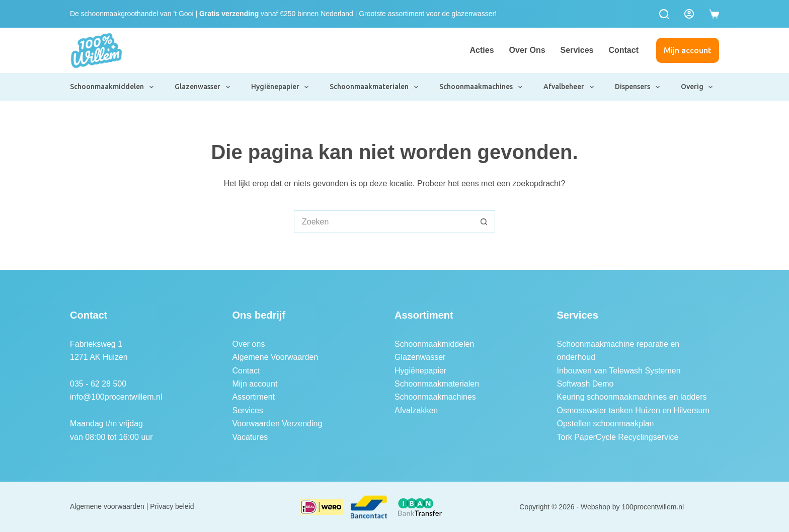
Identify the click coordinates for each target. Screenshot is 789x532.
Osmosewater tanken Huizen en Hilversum (633, 410)
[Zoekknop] (484, 222)
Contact (623, 50)
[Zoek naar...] (383, 222)
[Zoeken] (664, 14)
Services (577, 50)
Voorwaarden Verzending (278, 424)
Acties (482, 50)
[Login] (689, 14)
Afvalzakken (416, 410)
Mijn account (688, 50)
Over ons (527, 50)
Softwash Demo (585, 384)
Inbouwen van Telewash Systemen (619, 371)
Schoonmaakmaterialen (374, 87)
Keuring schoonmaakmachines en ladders (632, 397)
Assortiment (254, 397)
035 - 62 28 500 (98, 384)
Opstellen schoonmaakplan (606, 424)
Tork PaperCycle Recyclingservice (618, 437)
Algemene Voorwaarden (275, 357)
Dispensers (638, 87)
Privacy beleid (172, 506)
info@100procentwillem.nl (116, 397)
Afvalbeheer (569, 87)
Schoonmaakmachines (481, 87)
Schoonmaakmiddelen (112, 87)
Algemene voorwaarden (107, 506)
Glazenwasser (203, 87)
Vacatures (250, 437)
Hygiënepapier (281, 87)
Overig (697, 87)
